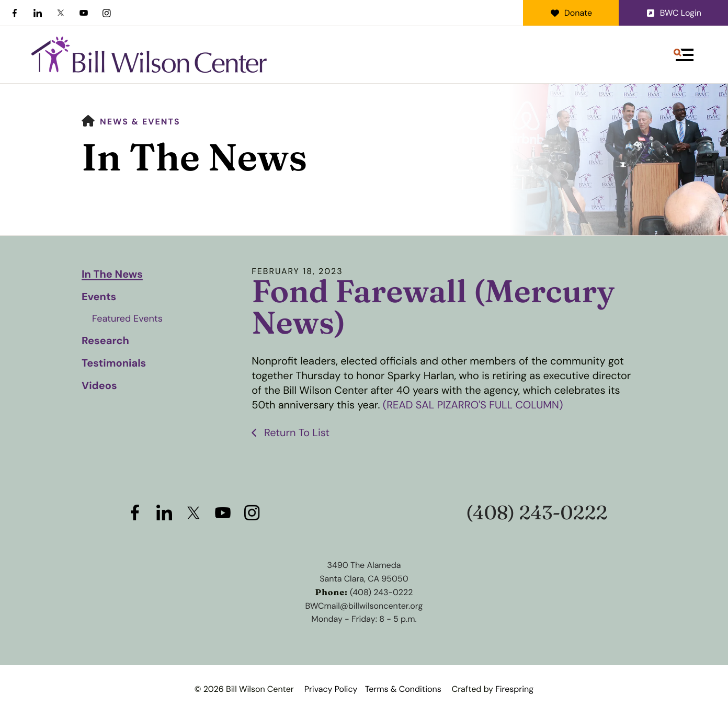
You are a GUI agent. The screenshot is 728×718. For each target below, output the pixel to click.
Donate (571, 13)
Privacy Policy (331, 689)
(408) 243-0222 (537, 513)
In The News (112, 275)
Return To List (296, 433)
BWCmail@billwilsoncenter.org (364, 606)
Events (99, 297)
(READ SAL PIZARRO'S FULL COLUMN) (473, 405)
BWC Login (673, 13)
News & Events (140, 122)
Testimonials (114, 363)
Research (105, 341)
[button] (684, 55)
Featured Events (127, 318)
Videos (99, 386)
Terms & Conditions (403, 689)
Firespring (514, 689)
